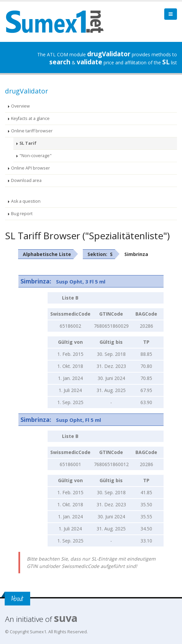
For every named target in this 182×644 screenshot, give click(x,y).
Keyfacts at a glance (30, 118)
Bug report (22, 214)
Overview (20, 106)
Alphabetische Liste (47, 254)
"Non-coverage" (36, 156)
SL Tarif (28, 143)
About (17, 599)
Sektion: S (100, 254)
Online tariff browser (32, 131)
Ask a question (26, 201)
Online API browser (31, 168)
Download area (26, 180)
